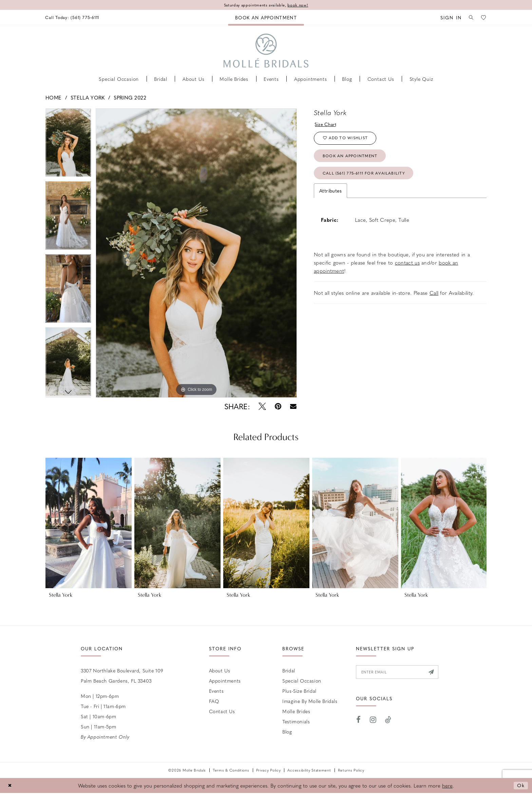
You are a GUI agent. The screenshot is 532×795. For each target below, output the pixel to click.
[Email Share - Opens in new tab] (293, 407)
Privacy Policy (269, 770)
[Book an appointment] (266, 17)
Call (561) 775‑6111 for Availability (367, 176)
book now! (300, 5)
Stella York (88, 97)
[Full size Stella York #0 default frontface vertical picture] (196, 253)
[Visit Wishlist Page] (483, 17)
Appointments (225, 681)
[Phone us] (74, 17)
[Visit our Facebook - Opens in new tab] (359, 721)
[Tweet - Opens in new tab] (262, 407)
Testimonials (296, 722)
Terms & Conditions (231, 770)
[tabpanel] (68, 145)
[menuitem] (74, 17)
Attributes (330, 194)
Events (216, 691)
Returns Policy (351, 770)
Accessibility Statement (309, 770)
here (447, 786)
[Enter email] (400, 673)
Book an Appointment (352, 158)
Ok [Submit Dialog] (521, 785)
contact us (407, 266)
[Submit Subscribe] (435, 673)
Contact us (222, 711)
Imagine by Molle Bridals (310, 701)
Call (434, 296)
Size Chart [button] (327, 124)
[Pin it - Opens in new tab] (278, 407)
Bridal (289, 671)
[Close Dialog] (10, 786)
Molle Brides (296, 711)
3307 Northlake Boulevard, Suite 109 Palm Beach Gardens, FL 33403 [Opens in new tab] (122, 676)
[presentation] (89, 523)
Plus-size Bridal (299, 691)
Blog (287, 732)
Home (53, 97)
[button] (448, 17)
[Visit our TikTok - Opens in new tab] (388, 721)
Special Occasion (302, 681)
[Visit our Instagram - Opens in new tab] (373, 721)
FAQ (214, 701)
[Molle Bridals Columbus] (266, 51)
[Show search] (470, 17)
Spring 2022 (130, 97)
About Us (220, 671)
